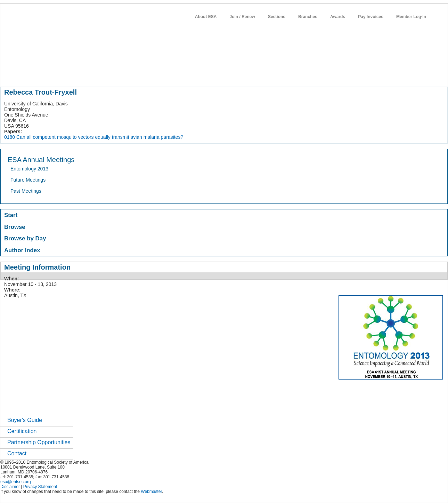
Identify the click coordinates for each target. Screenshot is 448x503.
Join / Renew (242, 17)
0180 (10, 137)
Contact (17, 453)
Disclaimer (10, 487)
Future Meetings (28, 180)
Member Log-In (411, 17)
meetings (117, 74)
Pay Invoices (371, 17)
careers (232, 74)
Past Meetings (26, 191)
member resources (82, 74)
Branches (308, 17)
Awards (338, 17)
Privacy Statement (40, 487)
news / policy (180, 74)
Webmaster (151, 492)
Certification (22, 431)
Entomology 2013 (29, 169)
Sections (277, 17)
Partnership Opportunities (39, 442)
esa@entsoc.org (16, 482)
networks (257, 74)
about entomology (38, 74)
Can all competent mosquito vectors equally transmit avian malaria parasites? (100, 137)
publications (146, 74)
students (209, 74)
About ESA (206, 17)
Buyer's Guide (25, 420)
